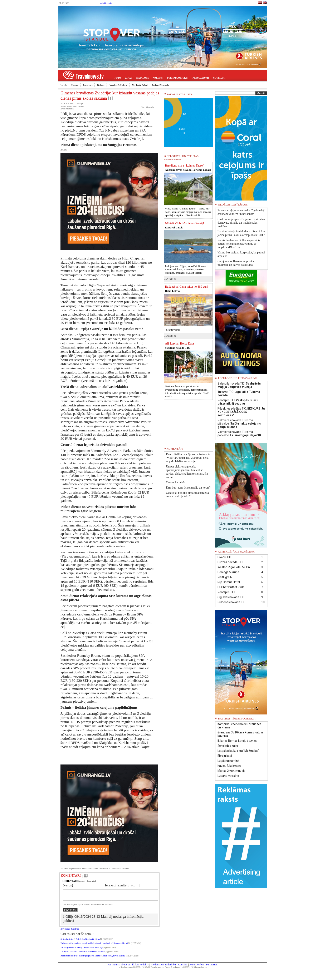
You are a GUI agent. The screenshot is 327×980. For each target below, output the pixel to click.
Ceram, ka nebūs (176, 482)
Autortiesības (197, 967)
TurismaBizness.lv (161, 85)
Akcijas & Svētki (140, 85)
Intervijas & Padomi (118, 85)
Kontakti (183, 967)
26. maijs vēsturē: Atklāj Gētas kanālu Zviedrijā (82, 950)
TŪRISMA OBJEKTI (178, 78)
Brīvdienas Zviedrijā (70, 931)
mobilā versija (106, 3)
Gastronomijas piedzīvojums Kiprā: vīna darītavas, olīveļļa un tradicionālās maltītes (241, 223)
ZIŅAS (129, 78)
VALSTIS (158, 78)
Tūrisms (101, 85)
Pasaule (75, 85)
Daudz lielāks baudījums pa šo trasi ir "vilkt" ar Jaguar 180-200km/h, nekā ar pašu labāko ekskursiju (188, 458)
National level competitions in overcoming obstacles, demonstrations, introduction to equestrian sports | (187, 391)
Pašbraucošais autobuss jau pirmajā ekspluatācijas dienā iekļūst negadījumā (94, 946)
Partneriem (212, 967)
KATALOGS (143, 78)
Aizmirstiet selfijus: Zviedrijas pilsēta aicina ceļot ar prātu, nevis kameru (93, 958)
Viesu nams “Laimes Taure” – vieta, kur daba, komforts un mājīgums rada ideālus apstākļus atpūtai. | (188, 212)
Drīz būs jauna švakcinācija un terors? (188, 488)
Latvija (64, 85)
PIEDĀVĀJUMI (201, 78)
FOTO (118, 78)
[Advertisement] (189, 422)
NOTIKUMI (219, 78)
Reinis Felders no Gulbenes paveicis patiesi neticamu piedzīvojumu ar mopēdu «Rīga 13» (239, 244)
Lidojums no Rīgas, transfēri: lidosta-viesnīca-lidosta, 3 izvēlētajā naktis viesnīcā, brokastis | (186, 269)
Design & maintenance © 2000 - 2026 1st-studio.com (186, 970)
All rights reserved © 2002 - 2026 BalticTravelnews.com (141, 970)
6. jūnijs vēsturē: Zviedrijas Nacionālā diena (80, 942)
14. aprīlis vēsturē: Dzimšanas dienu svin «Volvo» (83, 954)
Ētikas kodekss (141, 967)
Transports (88, 85)
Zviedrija (79, 104)
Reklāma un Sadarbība (163, 967)
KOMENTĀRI (71, 875)
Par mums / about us (119, 967)
